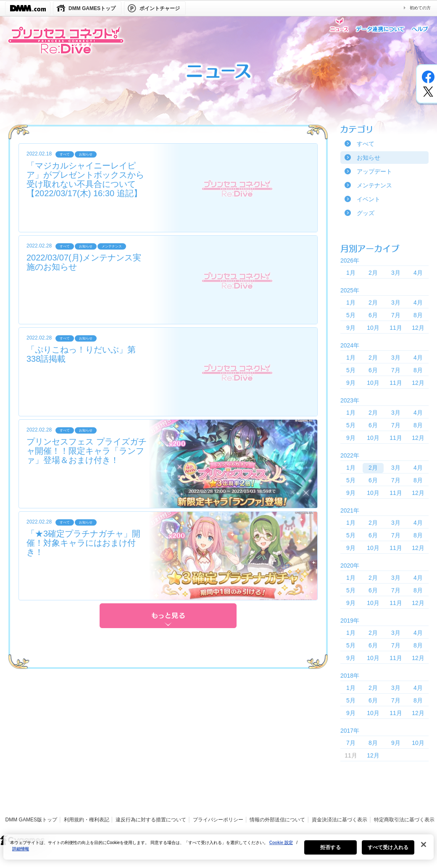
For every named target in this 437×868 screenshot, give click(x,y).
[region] (218, 852)
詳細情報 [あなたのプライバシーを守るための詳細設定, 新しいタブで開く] (21, 854)
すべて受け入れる (388, 852)
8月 (418, 315)
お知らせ (369, 158)
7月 (396, 315)
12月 (418, 328)
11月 (396, 328)
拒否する (330, 852)
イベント (369, 199)
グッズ (366, 213)
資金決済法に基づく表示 (340, 820)
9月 (351, 328)
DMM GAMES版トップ (31, 820)
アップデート (374, 171)
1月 (351, 273)
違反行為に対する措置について (151, 820)
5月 (351, 315)
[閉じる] (424, 850)
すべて (366, 144)
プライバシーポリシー (218, 820)
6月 (373, 315)
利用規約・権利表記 (87, 820)
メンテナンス (374, 185)
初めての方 (420, 8)
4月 (418, 273)
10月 (373, 328)
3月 (396, 273)
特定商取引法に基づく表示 (404, 820)
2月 (373, 273)
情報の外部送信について (277, 820)
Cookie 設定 (281, 848)
